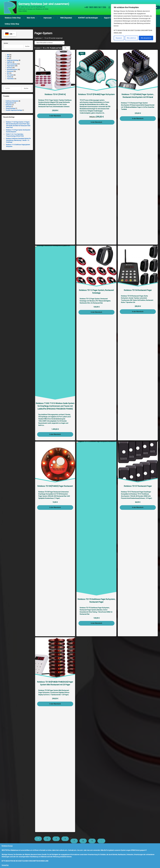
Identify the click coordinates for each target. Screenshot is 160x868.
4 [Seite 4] (65, 839)
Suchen (6, 43)
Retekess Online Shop (13, 18)
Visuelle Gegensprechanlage (14, 110)
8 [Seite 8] (83, 841)
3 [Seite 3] (56, 839)
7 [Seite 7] (74, 841)
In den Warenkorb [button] (55, 116)
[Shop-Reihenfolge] (49, 43)
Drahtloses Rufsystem (12, 101)
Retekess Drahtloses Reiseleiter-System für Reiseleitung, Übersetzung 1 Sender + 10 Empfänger (18, 140)
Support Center (109, 18)
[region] (133, 23)
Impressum (48, 18)
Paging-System (10, 103)
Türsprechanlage (10, 108)
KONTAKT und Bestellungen (88, 18)
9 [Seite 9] (92, 841)
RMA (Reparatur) (66, 18)
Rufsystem (9, 105)
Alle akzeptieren (146, 38)
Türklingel (8, 107)
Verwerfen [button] (5, 865)
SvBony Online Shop (12, 24)
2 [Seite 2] (47, 839)
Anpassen (119, 38)
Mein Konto (31, 18)
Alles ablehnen (131, 38)
